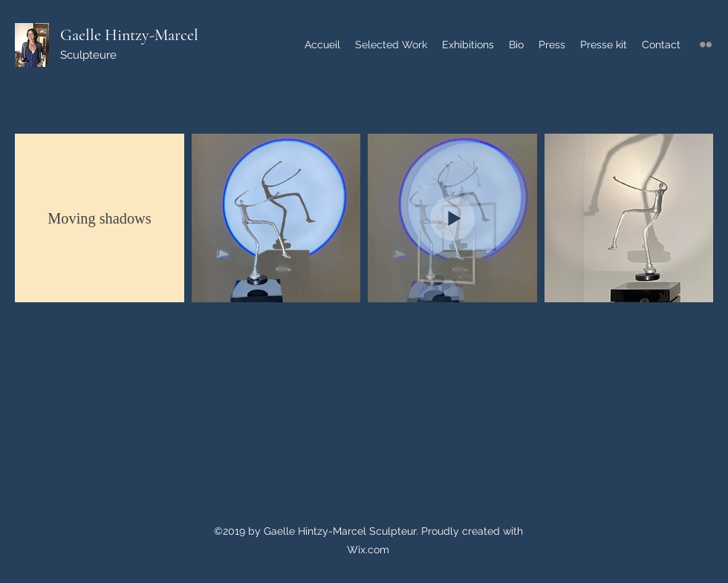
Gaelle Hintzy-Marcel (129, 35)
